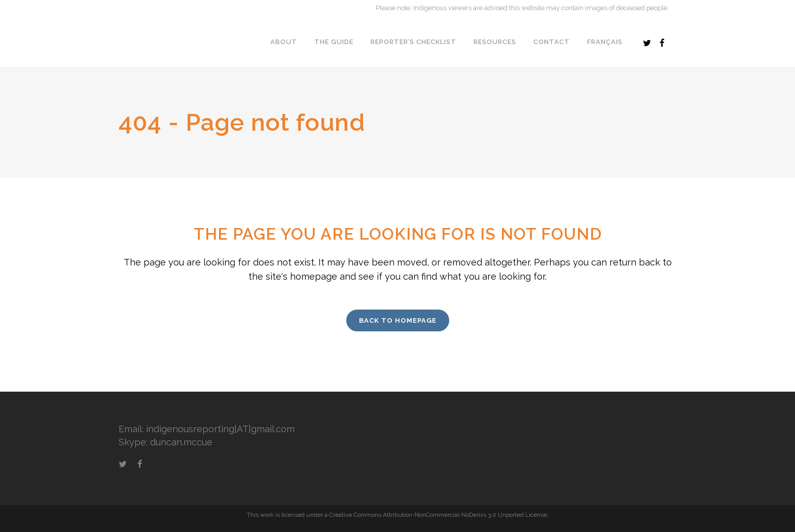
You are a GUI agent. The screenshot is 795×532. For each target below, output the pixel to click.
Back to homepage (398, 320)
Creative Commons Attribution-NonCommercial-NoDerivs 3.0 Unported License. (439, 515)
